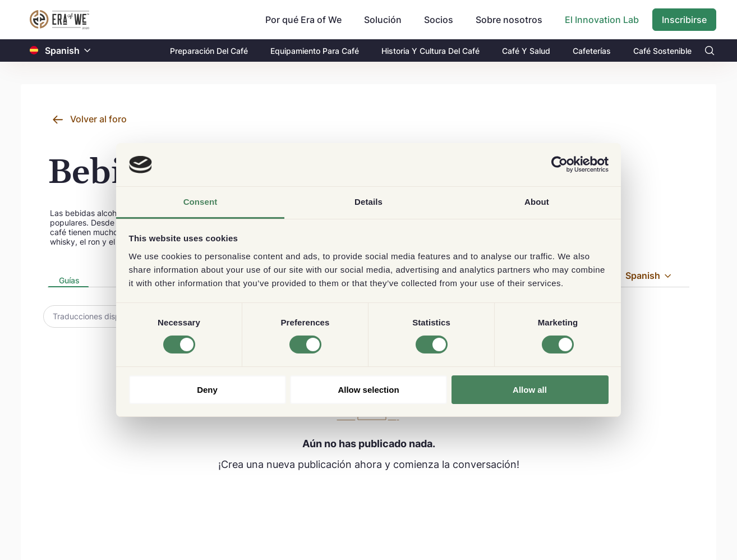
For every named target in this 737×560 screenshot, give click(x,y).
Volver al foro (98, 119)
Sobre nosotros (509, 20)
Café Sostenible (662, 51)
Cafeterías (592, 51)
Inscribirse (684, 20)
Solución (383, 20)
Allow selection (368, 390)
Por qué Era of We (303, 20)
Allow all (530, 390)
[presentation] (68, 281)
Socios (439, 20)
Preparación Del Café (209, 51)
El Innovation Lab (602, 20)
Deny (207, 390)
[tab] (68, 281)
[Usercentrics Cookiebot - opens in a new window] (559, 164)
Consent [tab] (201, 202)
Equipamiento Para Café (315, 51)
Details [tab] (368, 202)
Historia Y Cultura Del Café (430, 51)
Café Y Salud (526, 51)
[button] (87, 51)
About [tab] (537, 202)
